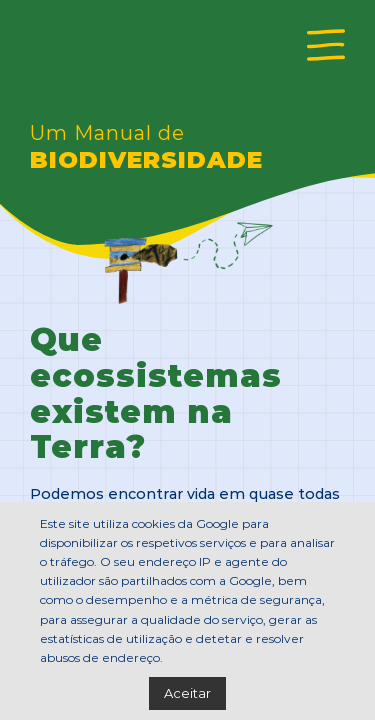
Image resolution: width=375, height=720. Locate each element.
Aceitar (187, 692)
